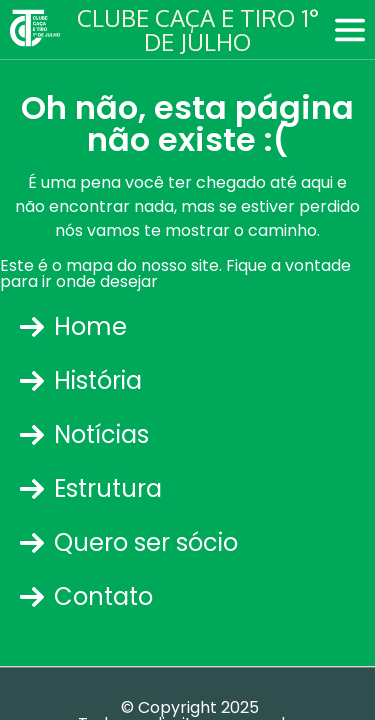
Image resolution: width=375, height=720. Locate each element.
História (81, 380)
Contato (86, 596)
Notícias (84, 434)
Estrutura (91, 488)
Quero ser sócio (129, 542)
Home (73, 326)
